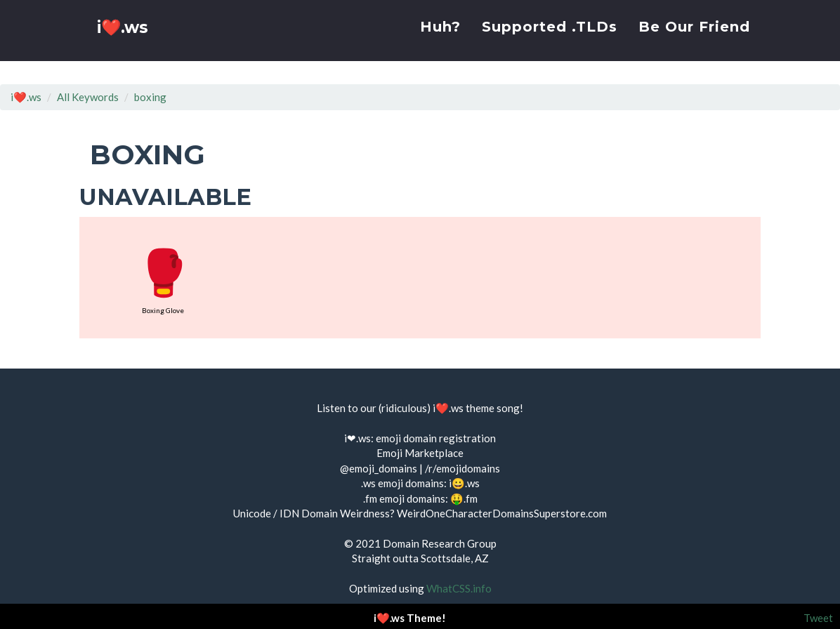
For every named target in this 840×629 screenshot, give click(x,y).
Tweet (818, 618)
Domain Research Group (440, 543)
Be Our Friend (694, 39)
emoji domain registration (436, 438)
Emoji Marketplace (420, 453)
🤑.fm (464, 498)
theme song (493, 408)
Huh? (440, 39)
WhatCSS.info (459, 588)
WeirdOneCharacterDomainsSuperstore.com (502, 513)
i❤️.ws (124, 42)
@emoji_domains (379, 468)
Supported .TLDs (550, 39)
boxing (150, 97)
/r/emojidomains (462, 468)
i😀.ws (464, 483)
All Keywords (88, 97)
